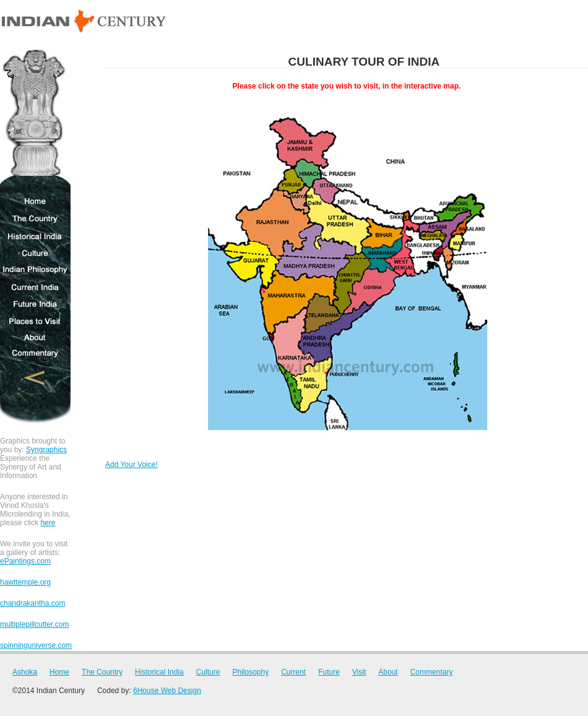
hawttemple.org (25, 582)
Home (35, 201)
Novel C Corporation (35, 393)
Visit (359, 672)
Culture (35, 253)
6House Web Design (167, 691)
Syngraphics (46, 450)
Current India (35, 287)
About (35, 337)
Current (293, 672)
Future (329, 672)
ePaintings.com (25, 561)
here (48, 523)
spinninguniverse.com (36, 645)
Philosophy (250, 672)
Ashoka (35, 120)
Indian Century (84, 22)
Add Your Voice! (132, 465)
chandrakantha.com (32, 603)
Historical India (35, 236)
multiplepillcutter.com (34, 624)
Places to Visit (35, 321)
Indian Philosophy (35, 270)
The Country (35, 218)
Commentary (35, 354)
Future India (35, 304)
